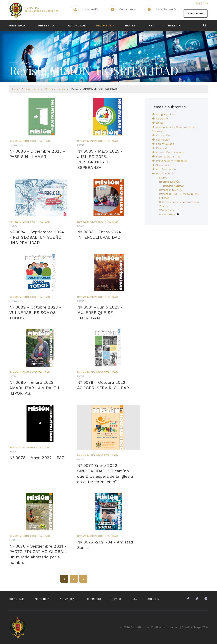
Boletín (174, 26)
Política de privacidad (165, 627)
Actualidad (77, 26)
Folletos (164, 198)
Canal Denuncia (166, 9)
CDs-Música (167, 210)
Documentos (169, 214)
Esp (198, 3)
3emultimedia (140, 627)
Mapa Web (201, 627)
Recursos (104, 26)
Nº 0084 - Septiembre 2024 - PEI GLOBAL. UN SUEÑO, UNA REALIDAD (37, 237)
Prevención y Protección (172, 161)
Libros (163, 178)
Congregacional (166, 114)
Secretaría (163, 165)
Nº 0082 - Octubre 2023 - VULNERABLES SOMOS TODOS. (35, 313)
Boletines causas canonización (179, 202)
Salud (160, 123)
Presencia (46, 26)
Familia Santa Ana (168, 157)
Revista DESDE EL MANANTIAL (179, 194)
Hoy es (130, 26)
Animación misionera (170, 152)
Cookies (187, 627)
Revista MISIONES (171, 190)
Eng (205, 3)
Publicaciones (55, 89)
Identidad (17, 26)
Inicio (16, 89)
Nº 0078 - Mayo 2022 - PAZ (37, 458)
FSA (152, 26)
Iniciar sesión (90, 9)
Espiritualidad (165, 144)
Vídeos (163, 206)
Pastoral (161, 148)
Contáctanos (127, 9)
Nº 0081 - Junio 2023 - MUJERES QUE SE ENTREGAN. (100, 313)
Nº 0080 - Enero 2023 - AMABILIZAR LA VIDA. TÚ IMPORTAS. (34, 388)
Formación (163, 140)
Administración (166, 169)
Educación (163, 135)
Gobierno (162, 119)
